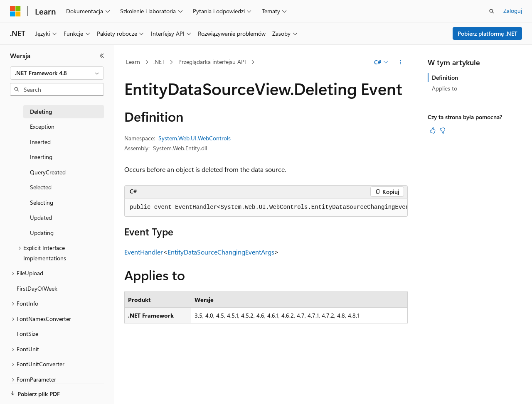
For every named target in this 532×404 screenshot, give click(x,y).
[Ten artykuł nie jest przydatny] (443, 130)
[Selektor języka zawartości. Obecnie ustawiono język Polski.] (26, 390)
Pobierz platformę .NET (488, 33)
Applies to (445, 88)
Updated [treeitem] (41, 217)
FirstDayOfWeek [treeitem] (37, 288)
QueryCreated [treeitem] (48, 172)
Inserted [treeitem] (40, 142)
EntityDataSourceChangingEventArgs (221, 252)
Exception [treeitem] (42, 126)
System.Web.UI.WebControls (195, 138)
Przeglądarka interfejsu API (212, 62)
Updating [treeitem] (42, 233)
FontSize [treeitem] (27, 334)
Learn (133, 62)
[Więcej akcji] (400, 62)
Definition (445, 77)
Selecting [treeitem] (42, 202)
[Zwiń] (102, 56)
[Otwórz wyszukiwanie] (492, 11)
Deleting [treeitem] (41, 111)
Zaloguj (513, 11)
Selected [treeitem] (41, 187)
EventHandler (144, 252)
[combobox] (57, 73)
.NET (159, 62)
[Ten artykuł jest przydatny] (433, 130)
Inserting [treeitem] (41, 157)
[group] (266, 208)
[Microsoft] (15, 11)
